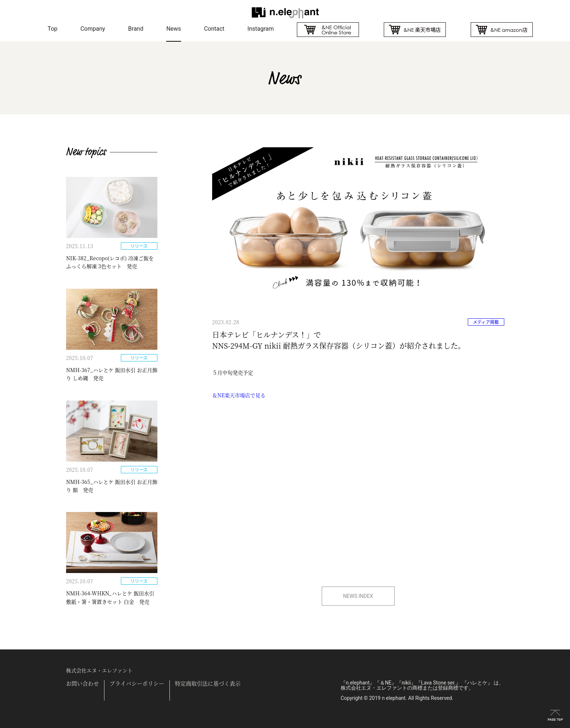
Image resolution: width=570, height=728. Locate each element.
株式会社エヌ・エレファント (99, 670)
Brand (136, 29)
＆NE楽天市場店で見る (239, 395)
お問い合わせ (83, 684)
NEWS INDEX (358, 596)
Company (93, 29)
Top (52, 29)
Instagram (261, 29)
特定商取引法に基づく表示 (208, 684)
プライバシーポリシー (137, 684)
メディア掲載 (486, 322)
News (173, 29)
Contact (214, 29)
